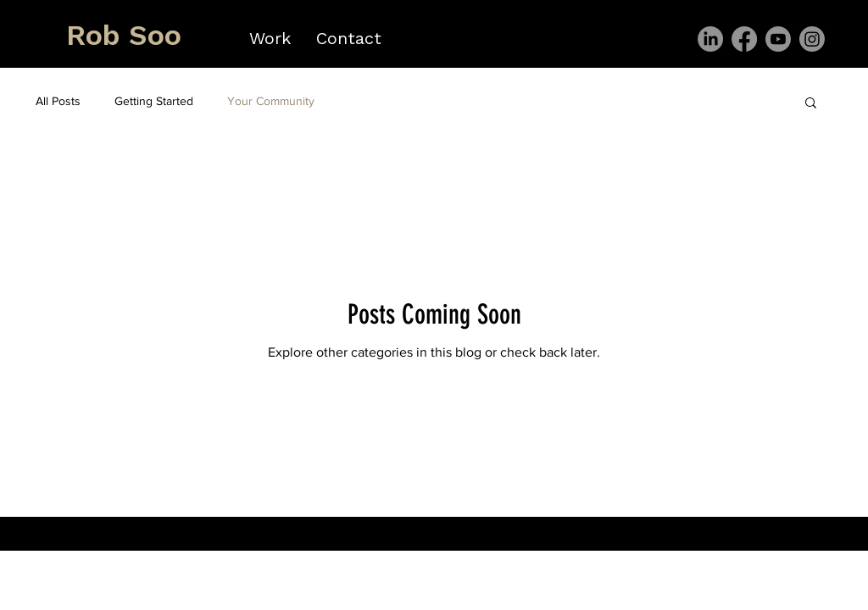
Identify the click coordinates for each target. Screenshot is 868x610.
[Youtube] (778, 39)
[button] (811, 104)
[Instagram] (812, 39)
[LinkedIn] (710, 39)
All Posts (58, 101)
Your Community (271, 101)
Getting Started (154, 101)
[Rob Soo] (125, 36)
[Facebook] (744, 39)
